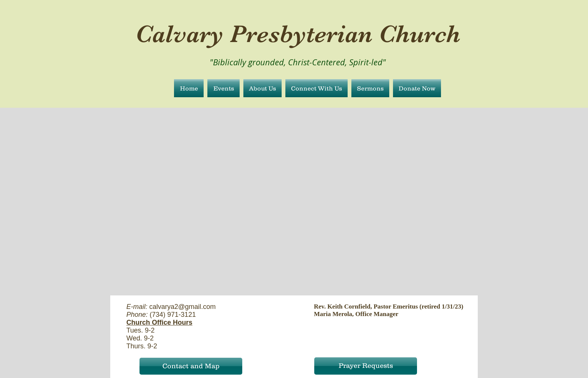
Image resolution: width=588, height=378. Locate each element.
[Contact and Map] (191, 366)
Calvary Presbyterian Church (298, 34)
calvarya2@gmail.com (182, 307)
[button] (262, 88)
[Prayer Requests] (366, 366)
